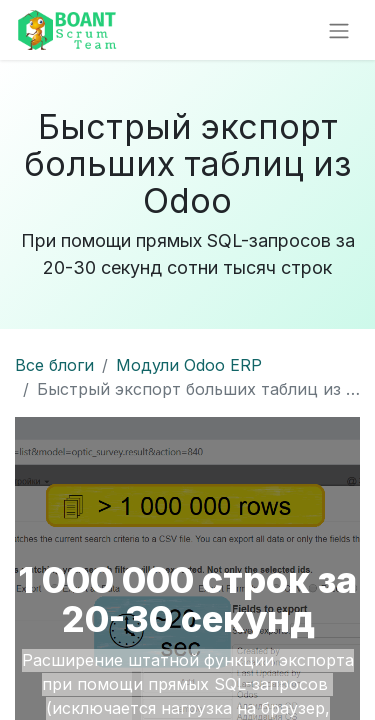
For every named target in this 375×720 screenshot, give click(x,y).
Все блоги (54, 365)
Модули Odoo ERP (189, 365)
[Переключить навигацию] (339, 30)
